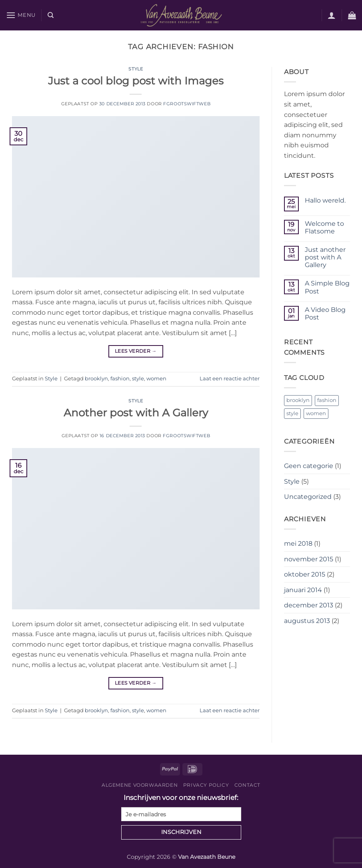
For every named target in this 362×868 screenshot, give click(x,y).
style (138, 379)
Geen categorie (309, 466)
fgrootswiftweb (187, 104)
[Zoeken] (51, 15)
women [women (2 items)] (316, 413)
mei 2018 (298, 544)
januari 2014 (303, 590)
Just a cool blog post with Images (136, 81)
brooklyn (96, 379)
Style (136, 69)
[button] (21, 15)
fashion (120, 379)
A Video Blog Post (325, 313)
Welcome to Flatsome (324, 227)
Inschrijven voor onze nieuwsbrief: (181, 807)
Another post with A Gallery (136, 413)
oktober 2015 (305, 574)
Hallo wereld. (325, 200)
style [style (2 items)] (292, 413)
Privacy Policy (206, 785)
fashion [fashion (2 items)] (327, 400)
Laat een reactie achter (230, 379)
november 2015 (309, 559)
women (156, 379)
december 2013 (309, 605)
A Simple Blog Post (327, 287)
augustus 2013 (307, 621)
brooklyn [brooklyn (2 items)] (298, 400)
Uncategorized (308, 497)
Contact (247, 785)
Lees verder (136, 351)
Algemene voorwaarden (140, 785)
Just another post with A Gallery (325, 257)
